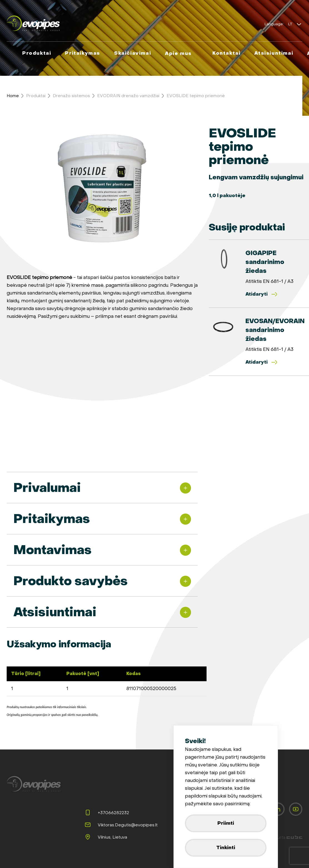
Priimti (226, 823)
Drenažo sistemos (71, 96)
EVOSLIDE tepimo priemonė (196, 96)
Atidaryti (262, 294)
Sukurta (286, 837)
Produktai (36, 96)
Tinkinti (226, 848)
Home (13, 96)
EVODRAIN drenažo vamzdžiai (128, 96)
